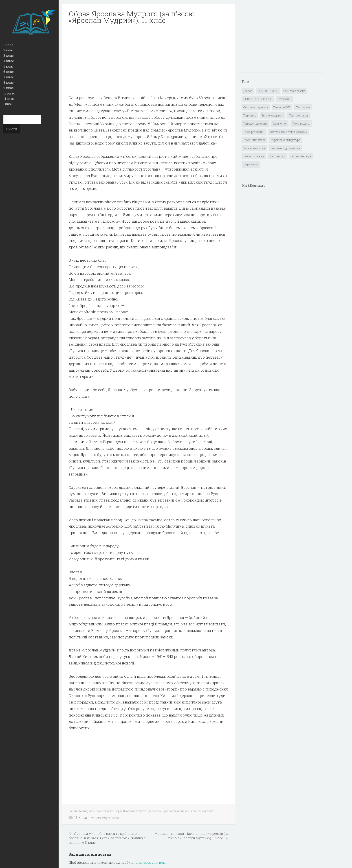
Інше (8, 104)
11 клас (9, 99)
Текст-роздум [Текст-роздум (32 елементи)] (301, 123)
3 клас (8, 56)
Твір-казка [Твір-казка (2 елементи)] (303, 107)
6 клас (8, 72)
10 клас (9, 93)
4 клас (9, 61)
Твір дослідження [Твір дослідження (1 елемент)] (255, 123)
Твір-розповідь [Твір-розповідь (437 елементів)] (299, 115)
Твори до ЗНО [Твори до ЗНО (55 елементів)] (282, 107)
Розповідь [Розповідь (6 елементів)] (285, 99)
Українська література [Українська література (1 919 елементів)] (286, 140)
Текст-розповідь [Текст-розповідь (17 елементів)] (254, 132)
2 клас (8, 50)
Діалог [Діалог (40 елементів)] (248, 91)
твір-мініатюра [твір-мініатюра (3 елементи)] (301, 156)
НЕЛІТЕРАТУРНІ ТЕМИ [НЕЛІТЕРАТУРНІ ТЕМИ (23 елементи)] (258, 99)
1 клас (8, 45)
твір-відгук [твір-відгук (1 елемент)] (278, 156)
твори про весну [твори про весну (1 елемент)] (254, 156)
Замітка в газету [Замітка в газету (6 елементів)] (294, 91)
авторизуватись (152, 863)
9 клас (8, 88)
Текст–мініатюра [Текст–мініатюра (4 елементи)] (254, 140)
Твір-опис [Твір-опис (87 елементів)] (250, 115)
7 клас (9, 77)
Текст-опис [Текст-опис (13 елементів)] (280, 123)
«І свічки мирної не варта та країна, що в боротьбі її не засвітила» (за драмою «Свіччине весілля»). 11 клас (107, 838)
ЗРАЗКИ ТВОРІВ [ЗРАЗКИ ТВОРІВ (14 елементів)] (268, 91)
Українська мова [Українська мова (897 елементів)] (254, 148)
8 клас (8, 82)
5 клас (8, 66)
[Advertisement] (148, 60)
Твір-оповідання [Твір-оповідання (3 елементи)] (273, 115)
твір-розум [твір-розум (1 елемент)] (251, 164)
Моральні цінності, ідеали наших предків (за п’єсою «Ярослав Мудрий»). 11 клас (191, 836)
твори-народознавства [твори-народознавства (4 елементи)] (285, 148)
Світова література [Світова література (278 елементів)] (256, 107)
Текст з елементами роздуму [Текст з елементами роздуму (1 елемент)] (288, 132)
